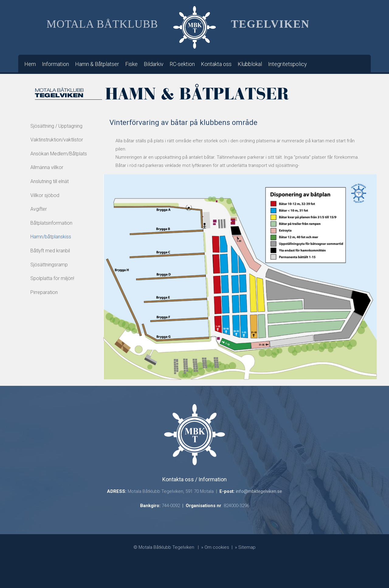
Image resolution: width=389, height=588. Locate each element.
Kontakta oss (216, 64)
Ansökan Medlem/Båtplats (59, 154)
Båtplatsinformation (51, 223)
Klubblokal (250, 64)
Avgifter (39, 209)
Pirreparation (44, 292)
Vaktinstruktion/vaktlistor (57, 140)
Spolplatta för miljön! (52, 278)
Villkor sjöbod (45, 195)
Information (55, 64)
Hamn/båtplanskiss (51, 237)
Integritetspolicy (287, 64)
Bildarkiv (154, 64)
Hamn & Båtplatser (97, 64)
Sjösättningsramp (49, 265)
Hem (30, 64)
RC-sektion (182, 64)
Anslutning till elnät (50, 181)
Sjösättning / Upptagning (56, 126)
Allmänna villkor (47, 167)
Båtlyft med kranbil (50, 251)
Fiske (131, 64)
